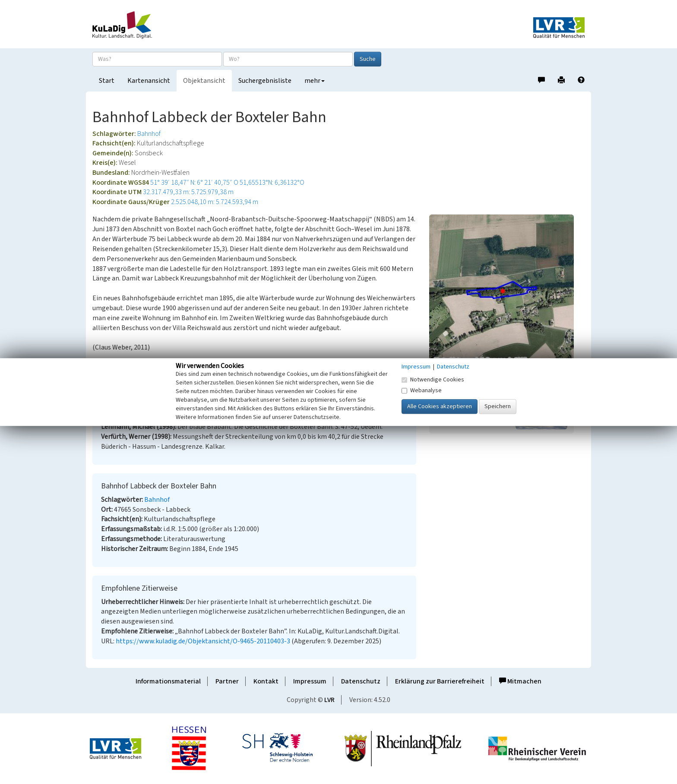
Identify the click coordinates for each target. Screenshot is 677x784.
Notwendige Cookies (433, 380)
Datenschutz (361, 681)
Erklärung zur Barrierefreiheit (440, 681)
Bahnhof (149, 134)
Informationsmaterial (168, 681)
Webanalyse (422, 390)
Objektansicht (204, 81)
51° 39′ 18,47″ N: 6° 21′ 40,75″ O (194, 183)
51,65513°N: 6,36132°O (272, 183)
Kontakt (266, 681)
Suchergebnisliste (265, 81)
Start (107, 81)
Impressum (310, 681)
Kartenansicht (149, 81)
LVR (329, 700)
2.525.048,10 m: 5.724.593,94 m (215, 202)
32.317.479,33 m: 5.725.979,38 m (188, 192)
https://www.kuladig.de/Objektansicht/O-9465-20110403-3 (203, 641)
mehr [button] (315, 81)
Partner (227, 681)
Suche (368, 59)
